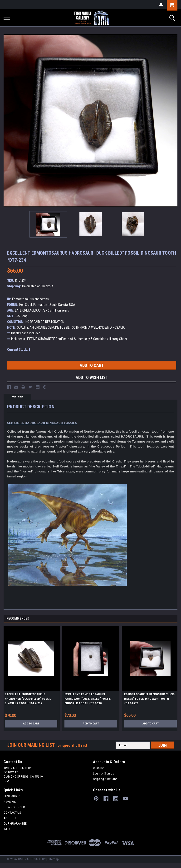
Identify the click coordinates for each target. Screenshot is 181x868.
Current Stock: (19, 350)
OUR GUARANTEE (15, 824)
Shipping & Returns (105, 779)
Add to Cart (31, 723)
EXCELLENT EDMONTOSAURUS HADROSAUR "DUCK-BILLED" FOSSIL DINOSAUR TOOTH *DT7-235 (28, 699)
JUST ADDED (12, 796)
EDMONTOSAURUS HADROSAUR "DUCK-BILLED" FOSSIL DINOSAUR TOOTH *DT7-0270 (150, 699)
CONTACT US (12, 813)
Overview (17, 397)
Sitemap (53, 859)
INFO (7, 829)
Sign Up (109, 774)
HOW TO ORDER (14, 807)
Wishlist (98, 768)
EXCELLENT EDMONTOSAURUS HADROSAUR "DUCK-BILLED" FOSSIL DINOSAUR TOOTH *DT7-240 (88, 699)
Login (97, 774)
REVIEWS (10, 802)
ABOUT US (10, 818)
